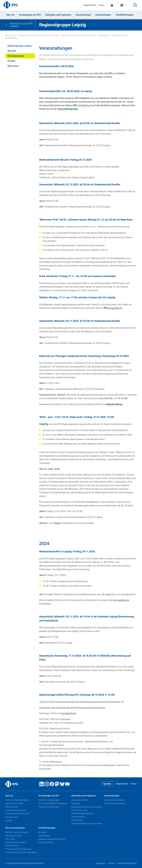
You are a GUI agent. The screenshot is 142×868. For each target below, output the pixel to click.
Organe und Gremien (14, 803)
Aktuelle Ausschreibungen (17, 832)
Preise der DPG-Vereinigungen (18, 849)
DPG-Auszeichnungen (15, 828)
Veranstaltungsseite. (68, 109)
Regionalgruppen (104, 35)
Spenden (107, 784)
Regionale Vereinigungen (49, 807)
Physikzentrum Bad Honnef (17, 814)
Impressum (100, 863)
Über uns (10, 15)
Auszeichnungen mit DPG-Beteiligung (21, 852)
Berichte (12, 51)
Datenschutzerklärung (127, 863)
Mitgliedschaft (90, 5)
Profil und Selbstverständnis (17, 800)
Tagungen (76, 803)
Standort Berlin (12, 817)
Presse (101, 5)
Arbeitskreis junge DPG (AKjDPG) (85, 35)
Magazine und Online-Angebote (52, 839)
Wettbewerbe (77, 820)
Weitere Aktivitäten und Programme (87, 824)
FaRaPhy (44, 424)
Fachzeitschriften (46, 842)
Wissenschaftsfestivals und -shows (86, 807)
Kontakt (11, 61)
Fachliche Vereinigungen (49, 800)
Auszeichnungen (103, 15)
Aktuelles (42, 832)
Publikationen (44, 836)
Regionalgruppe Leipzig (120, 35)
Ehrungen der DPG (13, 836)
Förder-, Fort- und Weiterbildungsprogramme (83, 812)
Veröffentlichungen (124, 15)
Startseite (11, 35)
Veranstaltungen (83, 15)
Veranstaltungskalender (115, 800)
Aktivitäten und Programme (58, 15)
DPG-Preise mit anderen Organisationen (16, 844)
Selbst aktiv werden (80, 800)
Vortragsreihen (78, 817)
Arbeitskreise (66, 35)
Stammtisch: (46, 617)
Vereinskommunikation (15, 810)
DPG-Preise (10, 839)
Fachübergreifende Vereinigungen (47, 35)
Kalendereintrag (114, 404)
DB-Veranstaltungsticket (115, 803)
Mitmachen (13, 66)
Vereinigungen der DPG (30, 15)
